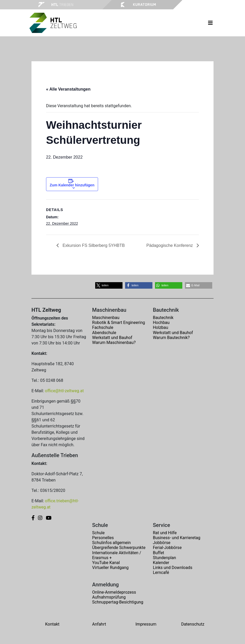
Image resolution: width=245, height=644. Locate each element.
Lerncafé (161, 572)
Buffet (159, 553)
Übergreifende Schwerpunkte (119, 548)
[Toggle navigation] (210, 23)
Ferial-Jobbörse (167, 548)
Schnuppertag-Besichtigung (118, 602)
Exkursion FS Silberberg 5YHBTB (93, 245)
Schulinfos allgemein (111, 543)
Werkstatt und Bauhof (112, 338)
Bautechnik (163, 318)
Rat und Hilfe (165, 533)
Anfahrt (99, 624)
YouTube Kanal (106, 563)
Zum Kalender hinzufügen (72, 185)
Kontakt (52, 624)
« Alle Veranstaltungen (68, 89)
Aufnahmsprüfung (109, 597)
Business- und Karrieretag (177, 538)
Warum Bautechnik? (171, 338)
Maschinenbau (106, 318)
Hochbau (161, 323)
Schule (98, 533)
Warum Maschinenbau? (114, 343)
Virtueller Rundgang (110, 568)
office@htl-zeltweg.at (64, 391)
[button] (109, 285)
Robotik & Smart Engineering (118, 323)
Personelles (103, 538)
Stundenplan (165, 558)
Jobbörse (162, 543)
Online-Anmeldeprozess (114, 592)
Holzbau (161, 327)
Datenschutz (193, 624)
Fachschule (103, 327)
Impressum (146, 624)
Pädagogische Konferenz (170, 245)
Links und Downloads (173, 568)
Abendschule (104, 333)
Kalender (161, 563)
